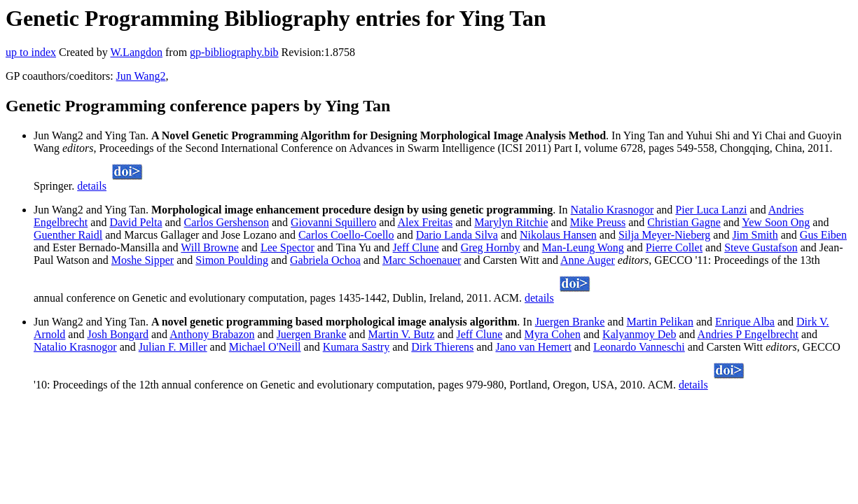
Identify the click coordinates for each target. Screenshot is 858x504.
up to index (31, 52)
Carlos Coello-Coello (346, 235)
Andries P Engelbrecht (748, 334)
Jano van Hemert (533, 347)
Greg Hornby (491, 247)
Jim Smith (755, 235)
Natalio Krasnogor (613, 210)
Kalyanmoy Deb (639, 334)
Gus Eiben (823, 235)
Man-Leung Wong (583, 247)
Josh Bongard (118, 334)
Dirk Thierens (442, 347)
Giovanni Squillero (333, 222)
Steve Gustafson (761, 247)
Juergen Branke (570, 322)
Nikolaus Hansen (558, 235)
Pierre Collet (674, 247)
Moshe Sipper (143, 260)
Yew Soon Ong (776, 222)
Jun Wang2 (141, 76)
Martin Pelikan (660, 322)
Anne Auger (588, 260)
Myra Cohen (553, 334)
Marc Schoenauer (422, 260)
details (92, 186)
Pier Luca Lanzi (711, 210)
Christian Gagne (684, 222)
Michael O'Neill (265, 347)
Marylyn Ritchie (511, 222)
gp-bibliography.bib (234, 52)
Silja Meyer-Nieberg (664, 235)
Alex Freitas (425, 222)
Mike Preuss (598, 222)
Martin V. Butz (401, 334)
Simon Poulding (232, 260)
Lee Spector (288, 247)
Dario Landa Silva (457, 235)
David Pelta (136, 222)
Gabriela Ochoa (325, 260)
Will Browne (209, 247)
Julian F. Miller (173, 347)
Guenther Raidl (68, 235)
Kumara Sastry (357, 347)
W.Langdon (136, 52)
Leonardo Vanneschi (639, 347)
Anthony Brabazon (212, 334)
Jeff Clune (416, 247)
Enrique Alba (745, 322)
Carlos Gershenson (227, 222)
